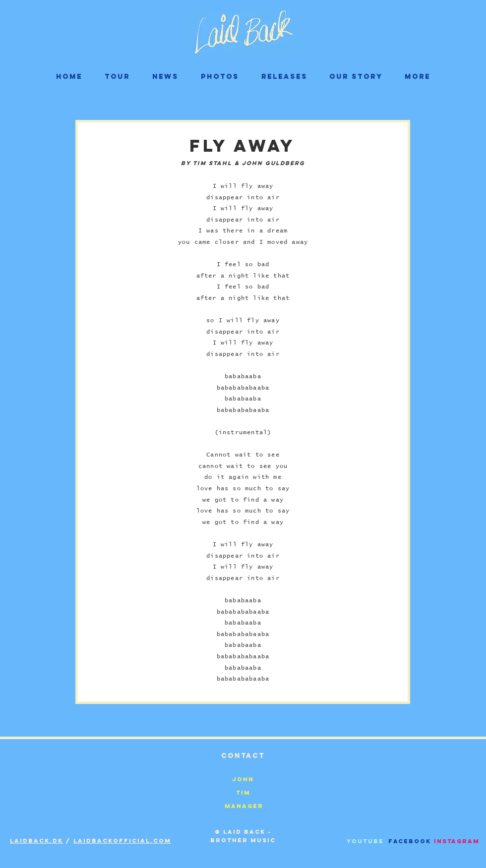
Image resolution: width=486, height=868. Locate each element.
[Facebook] (410, 841)
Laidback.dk (36, 841)
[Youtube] (365, 841)
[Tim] (243, 792)
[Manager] (244, 806)
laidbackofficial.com (122, 841)
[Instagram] (457, 841)
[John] (243, 779)
